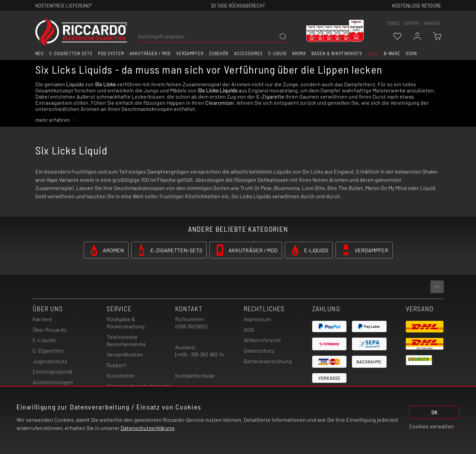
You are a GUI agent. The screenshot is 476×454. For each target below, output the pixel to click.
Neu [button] (40, 53)
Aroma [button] (299, 53)
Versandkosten (125, 354)
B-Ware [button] (392, 53)
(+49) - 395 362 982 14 (200, 354)
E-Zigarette (270, 96)
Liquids (75, 84)
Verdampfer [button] (190, 53)
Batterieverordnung (268, 361)
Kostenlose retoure (417, 5)
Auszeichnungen (53, 382)
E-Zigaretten (48, 350)
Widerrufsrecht (262, 340)
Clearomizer (220, 103)
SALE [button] (373, 53)
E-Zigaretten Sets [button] (71, 53)
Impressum (257, 319)
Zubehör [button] (219, 53)
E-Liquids (44, 340)
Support (116, 365)
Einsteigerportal (52, 371)
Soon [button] (411, 53)
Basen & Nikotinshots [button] (337, 53)
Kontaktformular (195, 375)
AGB (249, 330)
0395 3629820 (191, 326)
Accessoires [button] (248, 53)
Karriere (432, 23)
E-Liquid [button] (278, 53)
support (412, 23)
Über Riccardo (50, 330)
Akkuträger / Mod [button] (150, 53)
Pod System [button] (111, 53)
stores (393, 23)
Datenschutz (259, 350)
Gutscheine (120, 375)
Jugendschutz (50, 361)
